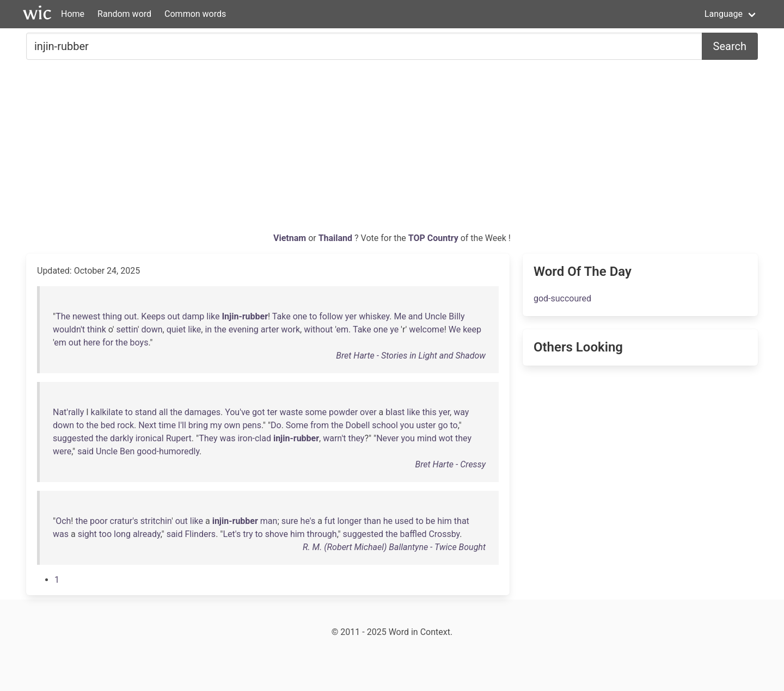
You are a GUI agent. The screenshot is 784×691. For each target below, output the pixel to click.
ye (394, 329)
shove (277, 534)
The (63, 316)
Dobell (357, 425)
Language (724, 14)
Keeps (153, 316)
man (269, 521)
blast (395, 412)
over (368, 412)
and (416, 316)
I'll (182, 425)
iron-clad (254, 438)
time (167, 425)
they (356, 438)
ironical (150, 438)
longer (349, 521)
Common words (195, 14)
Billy (457, 316)
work (290, 329)
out (130, 316)
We (455, 329)
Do (276, 425)
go (443, 425)
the (220, 329)
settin (127, 329)
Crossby (444, 534)
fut (330, 521)
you (407, 425)
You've (237, 412)
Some (297, 425)
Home (73, 14)
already (147, 534)
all (163, 412)
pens (252, 425)
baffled (414, 534)
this (430, 412)
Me (400, 316)
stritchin (156, 521)
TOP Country (433, 238)
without (318, 329)
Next (147, 425)
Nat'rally (68, 412)
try (248, 534)
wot (446, 438)
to (313, 316)
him (445, 521)
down (152, 329)
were (62, 451)
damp (194, 316)
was (227, 438)
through (322, 534)
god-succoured (562, 298)
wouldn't (69, 329)
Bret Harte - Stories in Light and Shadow (411, 356)
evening (244, 329)
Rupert (179, 438)
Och (63, 521)
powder (343, 412)
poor (99, 521)
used (404, 521)
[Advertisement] (392, 150)
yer (351, 316)
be (430, 521)
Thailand (336, 238)
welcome (426, 329)
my (216, 425)
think (97, 329)
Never (387, 438)
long (122, 534)
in (208, 329)
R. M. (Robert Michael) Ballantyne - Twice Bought (394, 547)
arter (270, 329)
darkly (122, 438)
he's (308, 521)
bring (198, 425)
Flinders (200, 534)
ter (272, 412)
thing (112, 316)
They (208, 438)
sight (87, 534)
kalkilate (107, 412)
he (388, 521)
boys (139, 343)
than (372, 521)
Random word (124, 14)
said (85, 451)
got (258, 412)
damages (203, 412)
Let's (232, 534)
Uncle (436, 316)
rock (125, 425)
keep (472, 329)
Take (281, 316)
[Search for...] (364, 46)
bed (108, 425)
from (320, 425)
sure (290, 521)
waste (292, 412)
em (343, 329)
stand (146, 412)
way (461, 412)
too (105, 534)
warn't (334, 438)
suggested (73, 438)
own (232, 425)
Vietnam (291, 238)
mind (427, 438)
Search (730, 46)
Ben (127, 451)
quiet (176, 329)
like (213, 316)
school (385, 425)
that (462, 521)
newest (86, 316)
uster (426, 425)
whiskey (374, 316)
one (300, 316)
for (108, 343)
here (92, 343)
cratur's (124, 521)
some (316, 412)
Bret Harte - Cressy (451, 464)
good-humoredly (168, 451)
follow (331, 316)
